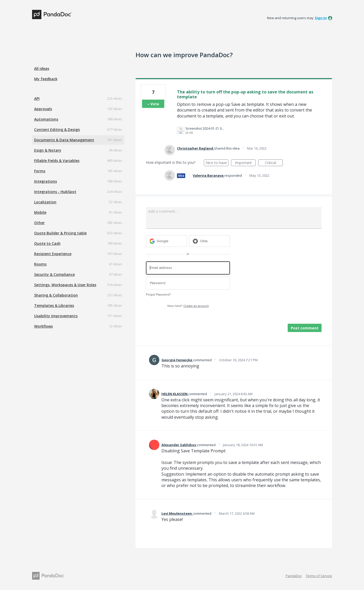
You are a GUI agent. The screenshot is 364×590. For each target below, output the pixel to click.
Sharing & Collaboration (56, 295)
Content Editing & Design (57, 130)
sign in (321, 18)
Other (39, 223)
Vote (155, 104)
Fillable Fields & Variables (57, 161)
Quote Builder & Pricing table (60, 233)
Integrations (46, 181)
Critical (274, 163)
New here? (188, 306)
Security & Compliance (54, 274)
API (37, 98)
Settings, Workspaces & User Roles (65, 285)
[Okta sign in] (210, 241)
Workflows (43, 326)
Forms (40, 171)
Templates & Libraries (54, 305)
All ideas (42, 68)
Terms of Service (319, 576)
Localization (45, 202)
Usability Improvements (56, 316)
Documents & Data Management (64, 140)
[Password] (188, 283)
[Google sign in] (166, 241)
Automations (46, 119)
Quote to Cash (47, 243)
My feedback (46, 79)
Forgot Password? (158, 295)
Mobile (40, 212)
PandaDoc (294, 576)
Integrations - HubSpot (55, 192)
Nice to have (217, 163)
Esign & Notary (48, 150)
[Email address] (188, 268)
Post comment (305, 328)
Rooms (40, 264)
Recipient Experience (53, 254)
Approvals (43, 109)
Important (245, 163)
